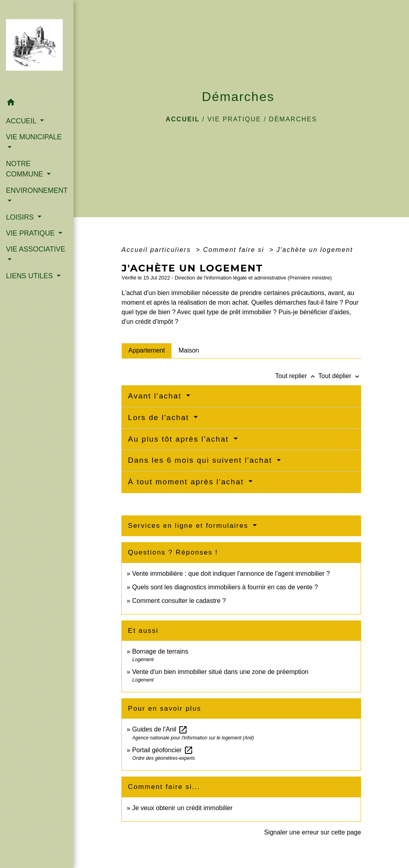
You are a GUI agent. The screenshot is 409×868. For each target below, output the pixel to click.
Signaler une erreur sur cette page (313, 832)
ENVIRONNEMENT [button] (37, 190)
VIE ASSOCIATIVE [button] (36, 249)
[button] (37, 104)
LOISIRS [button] (21, 217)
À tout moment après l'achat (187, 482)
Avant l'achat (156, 396)
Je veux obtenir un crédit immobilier (183, 808)
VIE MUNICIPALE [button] (34, 137)
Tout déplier (340, 376)
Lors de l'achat (160, 417)
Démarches (293, 119)
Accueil (183, 119)
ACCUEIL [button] (22, 121)
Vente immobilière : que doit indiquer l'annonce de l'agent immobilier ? (231, 574)
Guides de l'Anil (160, 729)
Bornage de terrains (160, 651)
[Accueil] (37, 47)
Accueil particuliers (157, 250)
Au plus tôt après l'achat (180, 439)
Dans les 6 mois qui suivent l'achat (201, 460)
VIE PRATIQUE (234, 119)
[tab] (147, 351)
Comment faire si (235, 250)
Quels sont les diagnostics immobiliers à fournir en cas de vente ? (225, 587)
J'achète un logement (315, 250)
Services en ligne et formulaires (189, 526)
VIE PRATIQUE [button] (31, 233)
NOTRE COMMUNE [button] (26, 169)
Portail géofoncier (163, 750)
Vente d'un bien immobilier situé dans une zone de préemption (220, 672)
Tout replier (297, 376)
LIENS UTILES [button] (30, 276)
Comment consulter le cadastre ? (179, 601)
